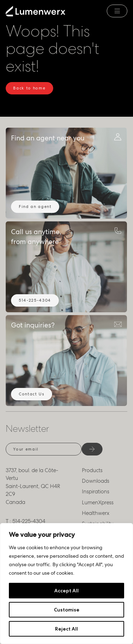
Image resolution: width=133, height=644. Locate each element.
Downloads (96, 481)
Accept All (66, 591)
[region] (66, 584)
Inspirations (96, 492)
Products (92, 470)
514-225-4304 (35, 300)
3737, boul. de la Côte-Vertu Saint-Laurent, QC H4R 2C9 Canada (33, 486)
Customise (67, 610)
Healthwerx (96, 513)
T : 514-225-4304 (26, 521)
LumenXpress (98, 503)
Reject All (66, 629)
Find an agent (35, 207)
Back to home (29, 88)
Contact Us (32, 394)
